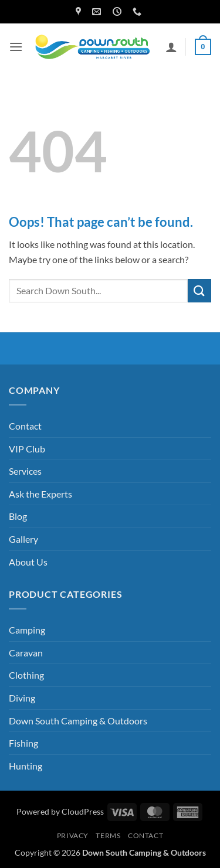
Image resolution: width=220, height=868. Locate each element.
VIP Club (27, 449)
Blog (18, 516)
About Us (28, 562)
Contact (25, 426)
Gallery (23, 539)
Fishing (23, 743)
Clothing (26, 675)
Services (25, 471)
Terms (108, 835)
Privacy (73, 835)
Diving (22, 698)
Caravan (26, 653)
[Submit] (199, 290)
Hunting (26, 766)
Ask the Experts (40, 494)
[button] (16, 47)
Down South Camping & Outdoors (78, 721)
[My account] (171, 47)
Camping (27, 630)
